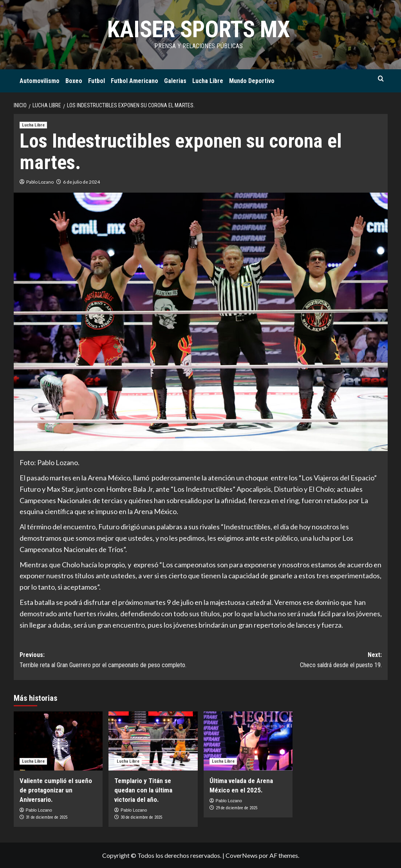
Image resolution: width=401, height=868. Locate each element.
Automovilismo (40, 81)
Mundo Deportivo (252, 81)
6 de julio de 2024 (81, 182)
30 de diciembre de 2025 (141, 817)
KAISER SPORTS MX (199, 29)
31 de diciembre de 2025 (47, 817)
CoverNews (242, 855)
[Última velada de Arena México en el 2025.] (248, 741)
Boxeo (74, 81)
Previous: (110, 660)
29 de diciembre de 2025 (237, 808)
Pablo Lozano (40, 182)
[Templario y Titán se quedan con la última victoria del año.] (153, 741)
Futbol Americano (135, 81)
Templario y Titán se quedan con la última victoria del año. (143, 790)
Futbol (97, 81)
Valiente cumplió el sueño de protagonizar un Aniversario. (56, 790)
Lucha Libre (208, 81)
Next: (291, 660)
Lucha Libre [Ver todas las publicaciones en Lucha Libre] (33, 125)
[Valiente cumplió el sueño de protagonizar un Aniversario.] (58, 741)
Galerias (175, 81)
